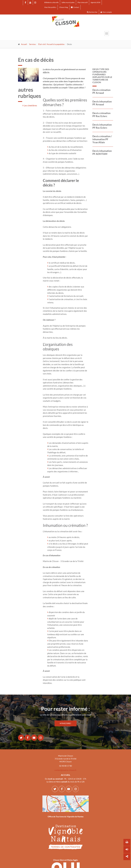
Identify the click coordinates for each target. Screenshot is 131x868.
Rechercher (92, 12)
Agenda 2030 (95, 2)
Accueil (24, 44)
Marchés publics (50, 7)
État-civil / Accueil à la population (51, 44)
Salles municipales (68, 2)
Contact (75, 7)
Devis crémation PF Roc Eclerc (101, 115)
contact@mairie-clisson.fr (65, 770)
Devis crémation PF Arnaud (101, 91)
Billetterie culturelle (51, 2)
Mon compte (106, 12)
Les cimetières (30, 105)
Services (33, 44)
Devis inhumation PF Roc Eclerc (102, 126)
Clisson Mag (64, 7)
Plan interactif (83, 2)
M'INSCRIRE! (65, 723)
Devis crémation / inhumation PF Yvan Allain (102, 139)
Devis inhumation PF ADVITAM (102, 152)
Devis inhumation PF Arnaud (102, 103)
